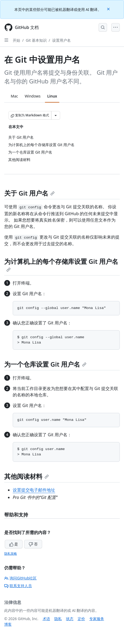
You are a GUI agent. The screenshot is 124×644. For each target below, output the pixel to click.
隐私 (58, 619)
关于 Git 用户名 (29, 193)
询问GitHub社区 (21, 578)
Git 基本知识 (36, 40)
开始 (16, 40)
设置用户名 (61, 40)
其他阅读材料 (26, 476)
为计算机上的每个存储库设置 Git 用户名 (61, 264)
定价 (81, 619)
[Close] (109, 9)
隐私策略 (11, 554)
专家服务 (97, 619)
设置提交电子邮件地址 (34, 490)
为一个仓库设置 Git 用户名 (45, 364)
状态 (70, 619)
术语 (46, 619)
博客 (8, 624)
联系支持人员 (18, 586)
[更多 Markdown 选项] (56, 115)
